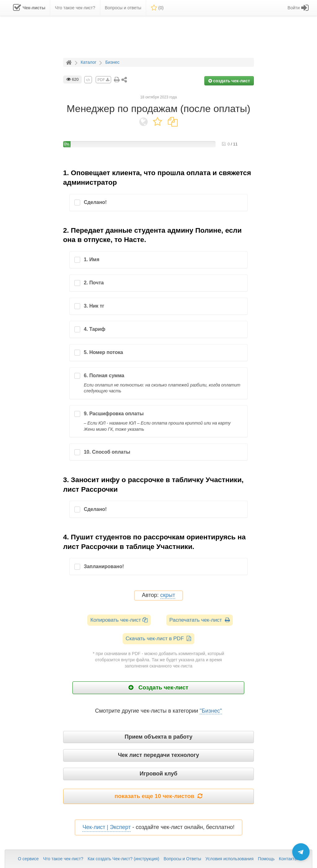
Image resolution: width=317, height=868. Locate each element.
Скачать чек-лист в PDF (159, 639)
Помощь (266, 859)
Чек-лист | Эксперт (106, 827)
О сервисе (28, 859)
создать (229, 81)
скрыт (168, 595)
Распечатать (200, 620)
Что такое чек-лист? (63, 859)
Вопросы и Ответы (182, 859)
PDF (103, 80)
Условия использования (230, 859)
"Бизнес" (211, 711)
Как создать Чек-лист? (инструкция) (124, 859)
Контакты (288, 859)
